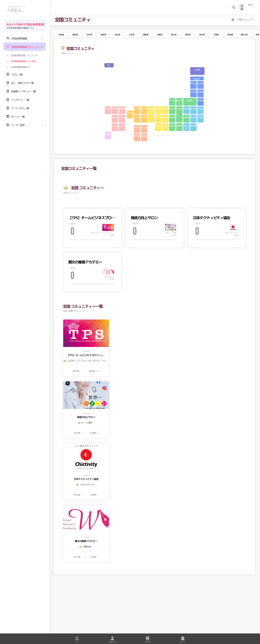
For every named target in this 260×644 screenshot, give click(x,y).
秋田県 (117, 35)
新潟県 (190, 100)
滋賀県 (165, 109)
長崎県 (108, 109)
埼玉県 (202, 35)
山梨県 (186, 117)
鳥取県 (144, 109)
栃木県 (174, 35)
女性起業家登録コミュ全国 (23, 61)
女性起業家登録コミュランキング (26, 55)
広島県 (137, 117)
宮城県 (103, 35)
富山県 (179, 100)
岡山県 (144, 117)
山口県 (130, 113)
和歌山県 (158, 127)
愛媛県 (137, 127)
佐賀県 (115, 109)
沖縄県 (108, 134)
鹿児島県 (115, 127)
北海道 (61, 35)
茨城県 (160, 35)
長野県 (179, 109)
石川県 (172, 100)
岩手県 (89, 35)
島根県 (137, 109)
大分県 (122, 117)
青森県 (75, 35)
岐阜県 (172, 117)
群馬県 (188, 35)
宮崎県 (122, 126)
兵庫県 (151, 109)
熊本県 (115, 117)
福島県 (146, 35)
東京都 (230, 35)
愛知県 (172, 126)
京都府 (158, 109)
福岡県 (122, 109)
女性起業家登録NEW (20, 67)
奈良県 (165, 117)
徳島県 (144, 136)
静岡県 (179, 126)
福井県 (172, 109)
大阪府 (158, 117)
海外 (109, 65)
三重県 (165, 126)
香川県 (144, 127)
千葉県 (216, 35)
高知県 (137, 136)
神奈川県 (244, 35)
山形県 (131, 35)
